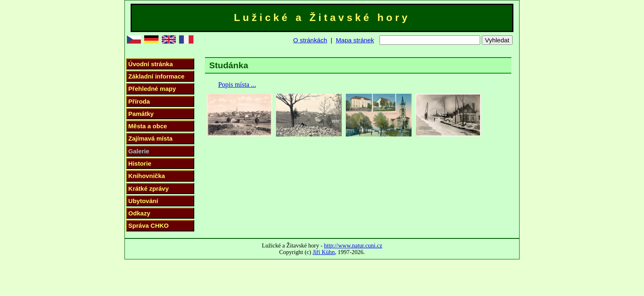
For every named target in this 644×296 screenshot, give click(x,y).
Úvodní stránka (150, 64)
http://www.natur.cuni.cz (353, 245)
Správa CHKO (148, 225)
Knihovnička (146, 176)
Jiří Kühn (324, 252)
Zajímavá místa (150, 138)
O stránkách (310, 40)
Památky (141, 114)
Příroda (139, 101)
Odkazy (139, 213)
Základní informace (156, 76)
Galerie (139, 151)
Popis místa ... (237, 84)
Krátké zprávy (148, 188)
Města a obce (147, 126)
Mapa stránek (355, 40)
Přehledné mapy (152, 89)
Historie (140, 163)
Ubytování (143, 201)
